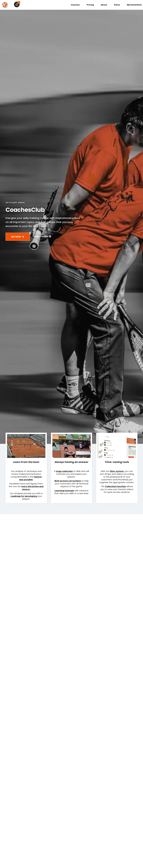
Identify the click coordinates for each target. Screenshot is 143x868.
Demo (117, 5)
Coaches (75, 5)
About (104, 5)
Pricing (90, 5)
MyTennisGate (134, 5)
